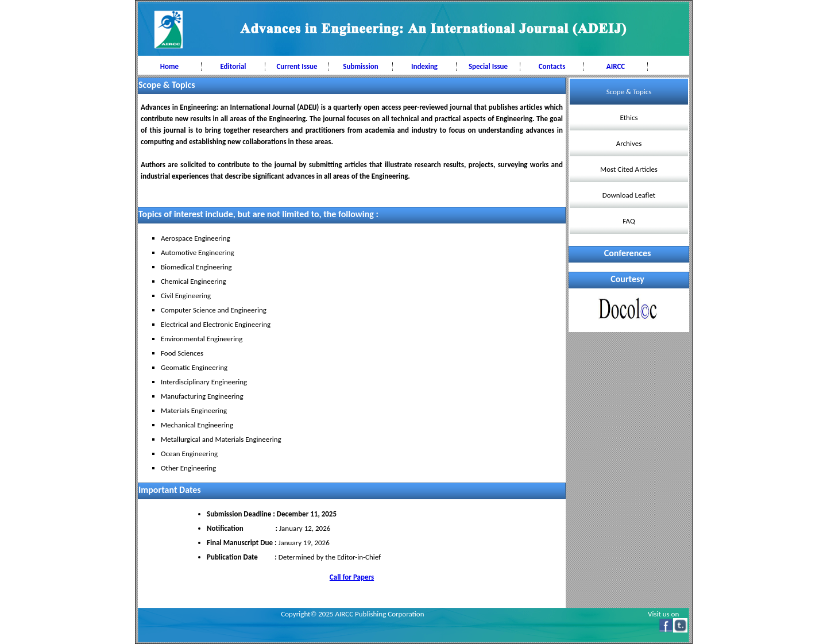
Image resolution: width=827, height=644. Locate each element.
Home (169, 66)
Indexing (424, 66)
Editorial (233, 66)
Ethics (629, 117)
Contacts (552, 66)
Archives (629, 143)
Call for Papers (352, 577)
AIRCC (616, 66)
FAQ (629, 221)
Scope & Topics (629, 92)
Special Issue (488, 66)
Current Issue (297, 66)
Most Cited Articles (629, 169)
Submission (360, 66)
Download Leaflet (629, 195)
